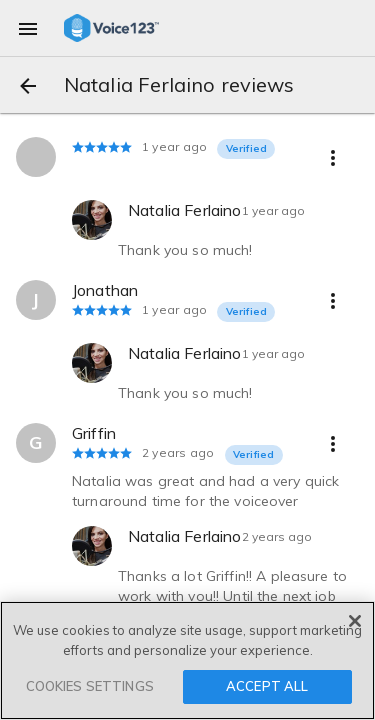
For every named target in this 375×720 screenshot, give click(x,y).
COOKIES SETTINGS (90, 686)
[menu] (28, 28)
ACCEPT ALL (267, 686)
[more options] (333, 157)
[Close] (355, 621)
